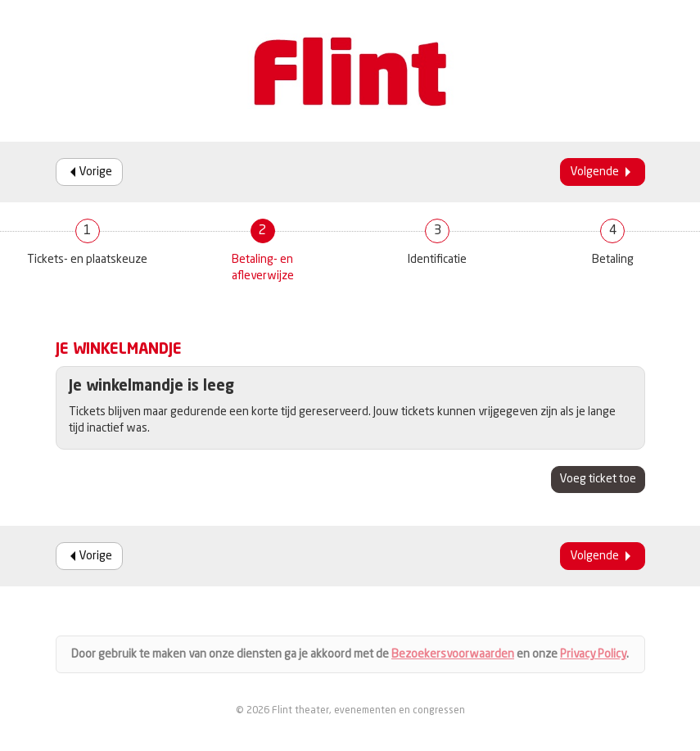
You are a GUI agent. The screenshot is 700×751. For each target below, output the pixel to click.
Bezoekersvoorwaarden (453, 654)
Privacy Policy (593, 654)
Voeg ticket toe (598, 479)
